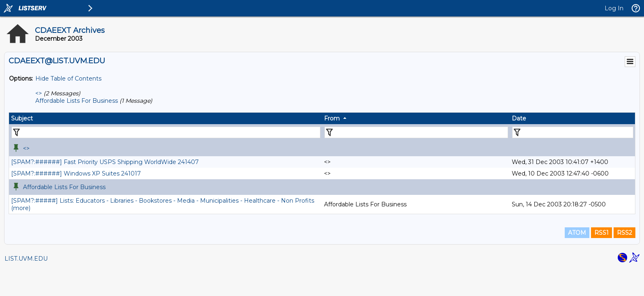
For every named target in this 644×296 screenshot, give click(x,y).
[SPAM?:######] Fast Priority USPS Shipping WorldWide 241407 (105, 162)
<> (39, 93)
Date (519, 118)
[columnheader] (166, 118)
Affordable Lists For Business (77, 101)
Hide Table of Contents (68, 79)
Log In (614, 8)
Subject (22, 118)
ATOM (577, 233)
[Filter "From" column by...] (416, 132)
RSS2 (624, 233)
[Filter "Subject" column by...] (166, 132)
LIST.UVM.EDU (26, 259)
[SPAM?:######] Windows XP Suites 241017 (76, 173)
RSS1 (601, 233)
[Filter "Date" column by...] (573, 132)
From (332, 118)
